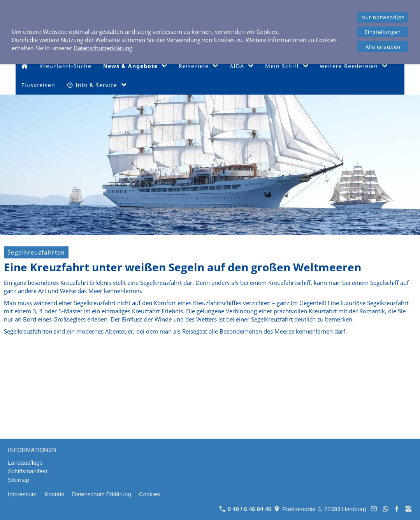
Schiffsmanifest (27, 471)
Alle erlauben (383, 47)
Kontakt (54, 494)
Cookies (149, 494)
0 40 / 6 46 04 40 (245, 509)
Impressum (22, 494)
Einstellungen (383, 32)
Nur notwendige (383, 17)
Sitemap (18, 480)
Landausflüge (25, 463)
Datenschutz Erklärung (102, 494)
